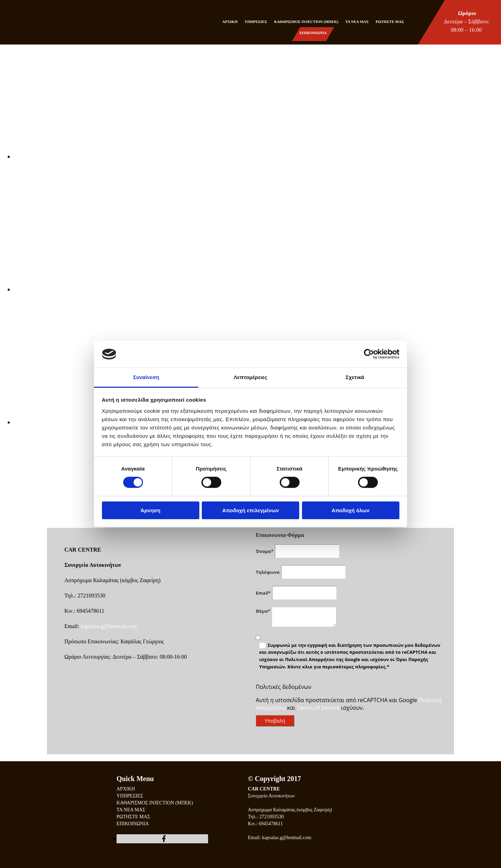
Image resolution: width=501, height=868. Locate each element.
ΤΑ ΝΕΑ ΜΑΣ (357, 22)
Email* (263, 593)
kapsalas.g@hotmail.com (109, 626)
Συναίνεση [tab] (146, 377)
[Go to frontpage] (18, 29)
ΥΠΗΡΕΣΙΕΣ (256, 22)
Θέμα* (263, 611)
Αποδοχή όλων (351, 510)
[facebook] (164, 839)
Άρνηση (150, 510)
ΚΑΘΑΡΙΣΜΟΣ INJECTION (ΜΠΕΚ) (306, 22)
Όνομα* (265, 551)
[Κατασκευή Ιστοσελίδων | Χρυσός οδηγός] (254, 857)
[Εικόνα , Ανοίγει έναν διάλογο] (223, 156)
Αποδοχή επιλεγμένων (251, 510)
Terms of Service (318, 708)
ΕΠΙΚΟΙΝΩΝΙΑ (313, 33)
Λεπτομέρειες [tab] (251, 377)
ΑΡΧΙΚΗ (230, 22)
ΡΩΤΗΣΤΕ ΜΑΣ (390, 22)
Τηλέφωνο (268, 572)
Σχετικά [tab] (355, 377)
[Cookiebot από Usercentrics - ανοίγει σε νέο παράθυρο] (369, 354)
